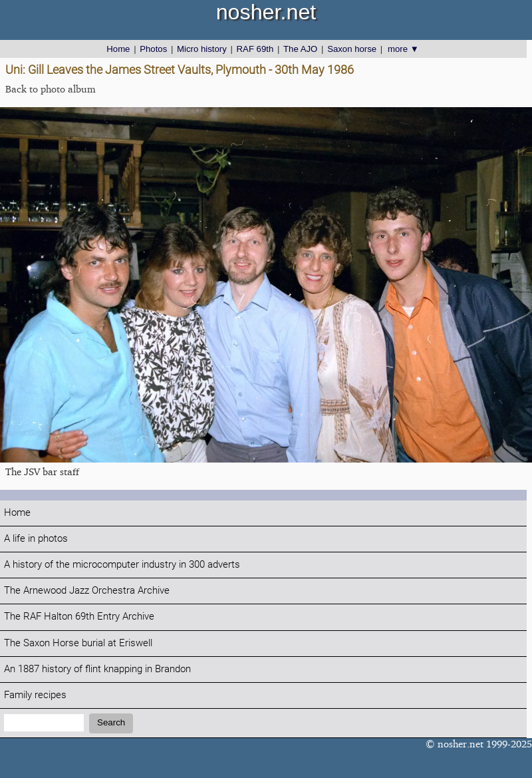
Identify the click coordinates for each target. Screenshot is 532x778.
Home (118, 49)
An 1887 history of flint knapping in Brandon (97, 669)
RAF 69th (255, 49)
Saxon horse (352, 49)
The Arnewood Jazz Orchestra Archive (87, 591)
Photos (153, 49)
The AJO (300, 49)
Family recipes (35, 695)
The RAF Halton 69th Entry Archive (79, 617)
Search (111, 722)
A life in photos (36, 539)
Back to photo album (51, 89)
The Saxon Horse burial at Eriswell (78, 643)
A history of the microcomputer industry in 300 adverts (122, 565)
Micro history (202, 49)
